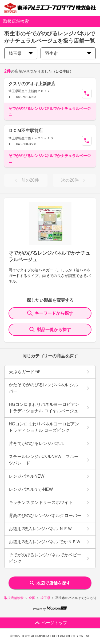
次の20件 (74, 180)
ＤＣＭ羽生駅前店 (26, 131)
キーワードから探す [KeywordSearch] (50, 313)
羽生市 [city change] (68, 53)
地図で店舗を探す (50, 583)
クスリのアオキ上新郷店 (32, 84)
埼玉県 (45, 598)
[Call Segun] (87, 93)
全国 (32, 598)
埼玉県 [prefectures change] (21, 53)
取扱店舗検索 (14, 598)
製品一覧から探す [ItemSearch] (50, 330)
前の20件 (26, 180)
